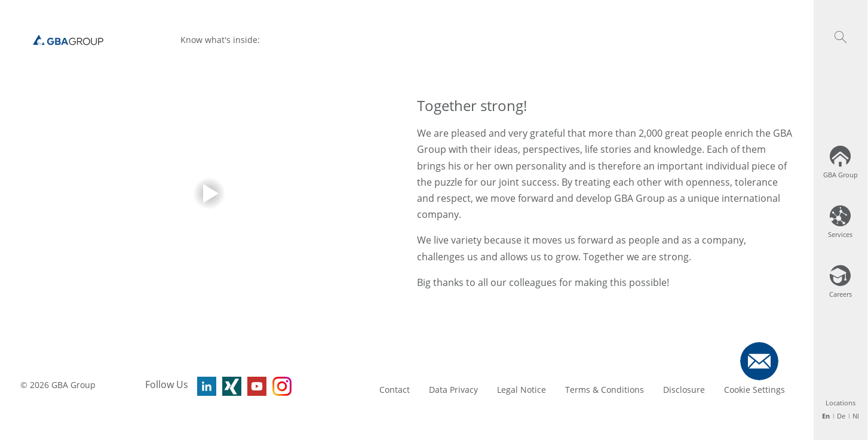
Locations (841, 403)
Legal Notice (522, 390)
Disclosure (684, 390)
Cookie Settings (754, 390)
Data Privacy (453, 390)
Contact (395, 390)
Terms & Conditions (605, 390)
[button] (841, 37)
